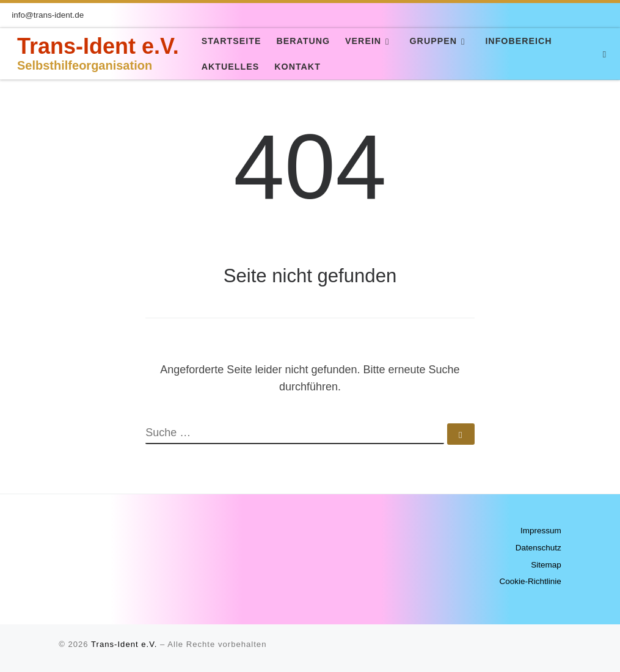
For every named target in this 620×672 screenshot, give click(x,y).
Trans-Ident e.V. (124, 644)
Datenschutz (538, 548)
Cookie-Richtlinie (530, 581)
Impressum (541, 531)
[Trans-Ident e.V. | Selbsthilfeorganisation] (9, 53)
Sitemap (546, 565)
